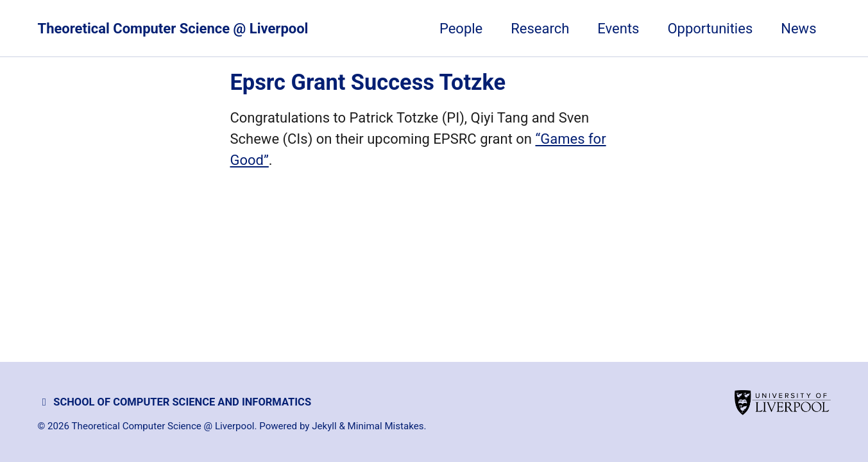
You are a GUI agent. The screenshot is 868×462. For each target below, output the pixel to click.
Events (618, 29)
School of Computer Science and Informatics (175, 402)
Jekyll (324, 426)
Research (540, 29)
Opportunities (710, 29)
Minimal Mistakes (386, 426)
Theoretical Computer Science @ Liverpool (173, 29)
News (798, 29)
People (461, 29)
